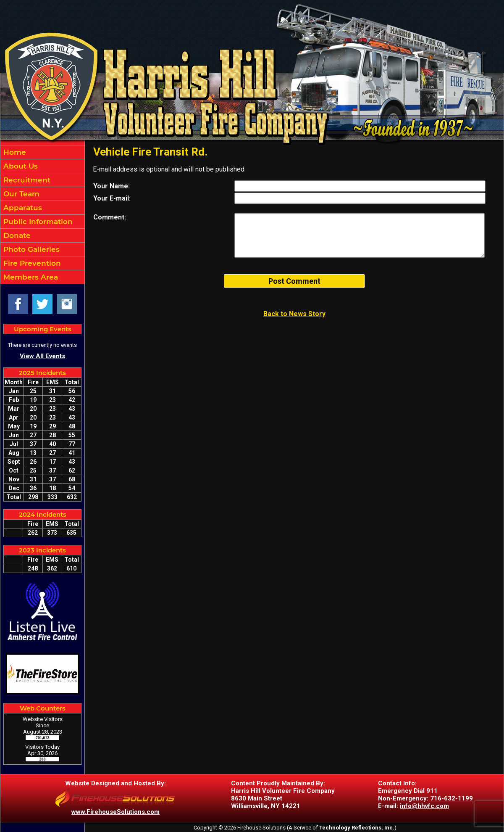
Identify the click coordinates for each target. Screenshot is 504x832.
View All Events (42, 356)
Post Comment (294, 281)
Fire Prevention (31, 263)
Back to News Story (294, 314)
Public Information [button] (37, 222)
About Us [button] (20, 166)
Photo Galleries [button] (30, 249)
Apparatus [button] (22, 208)
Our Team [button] (20, 194)
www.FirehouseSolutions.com (115, 812)
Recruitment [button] (26, 180)
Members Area (30, 277)
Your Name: (112, 186)
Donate (16, 235)
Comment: (110, 217)
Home (14, 152)
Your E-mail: (112, 198)
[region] (42, 215)
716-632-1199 (451, 798)
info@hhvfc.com (424, 806)
